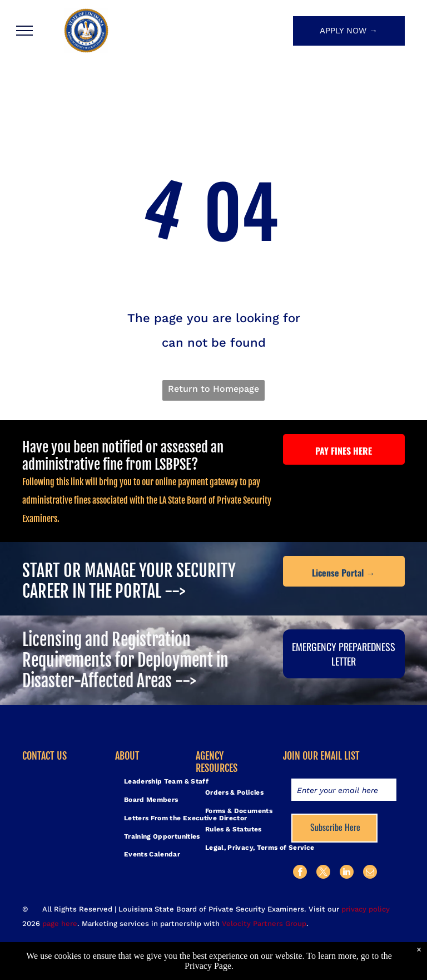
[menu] (24, 31)
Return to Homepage (213, 389)
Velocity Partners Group (264, 924)
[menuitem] (166, 782)
